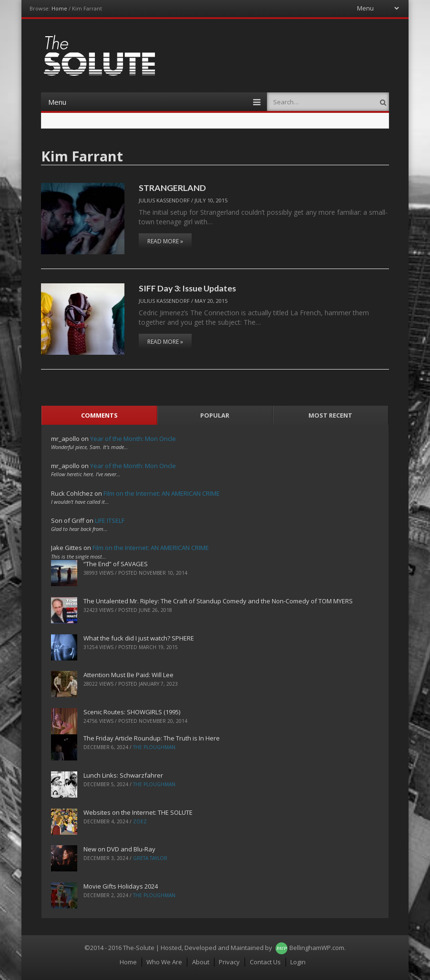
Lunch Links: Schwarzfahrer (123, 775)
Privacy (229, 962)
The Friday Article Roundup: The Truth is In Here (152, 738)
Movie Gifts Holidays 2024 (121, 886)
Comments (99, 415)
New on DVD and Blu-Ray (119, 849)
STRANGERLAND (172, 188)
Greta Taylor (150, 858)
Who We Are (164, 962)
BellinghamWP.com (317, 948)
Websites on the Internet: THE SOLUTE (138, 812)
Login (298, 962)
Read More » (165, 241)
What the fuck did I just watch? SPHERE (139, 638)
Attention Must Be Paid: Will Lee (128, 675)
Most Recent (330, 415)
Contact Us (265, 962)
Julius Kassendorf (164, 200)
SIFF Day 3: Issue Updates (187, 288)
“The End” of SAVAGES (116, 564)
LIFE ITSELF (110, 520)
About (201, 962)
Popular (215, 415)
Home (59, 8)
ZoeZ (140, 821)
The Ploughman (154, 747)
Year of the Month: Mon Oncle (133, 439)
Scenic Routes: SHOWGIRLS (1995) (132, 712)
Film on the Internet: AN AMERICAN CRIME (162, 493)
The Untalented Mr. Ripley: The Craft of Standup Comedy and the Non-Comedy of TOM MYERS (218, 601)
